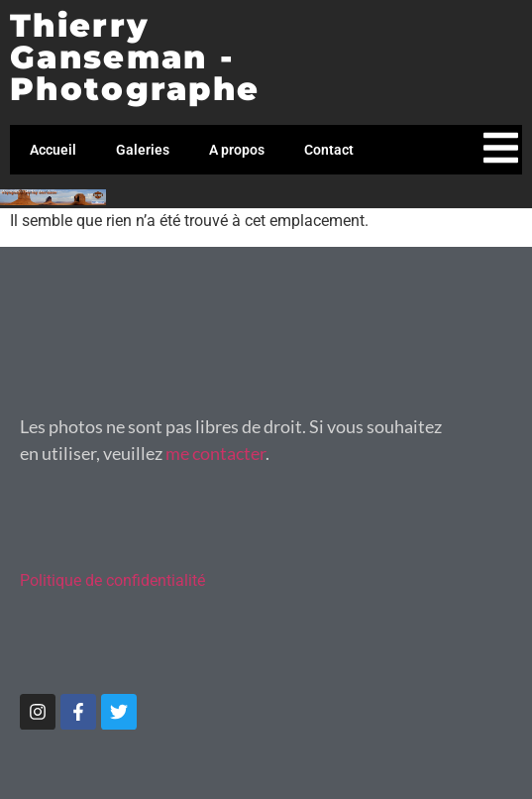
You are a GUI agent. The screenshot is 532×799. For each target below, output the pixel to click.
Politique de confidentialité (112, 580)
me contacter (215, 453)
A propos (237, 150)
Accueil (53, 150)
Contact (329, 150)
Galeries (143, 150)
